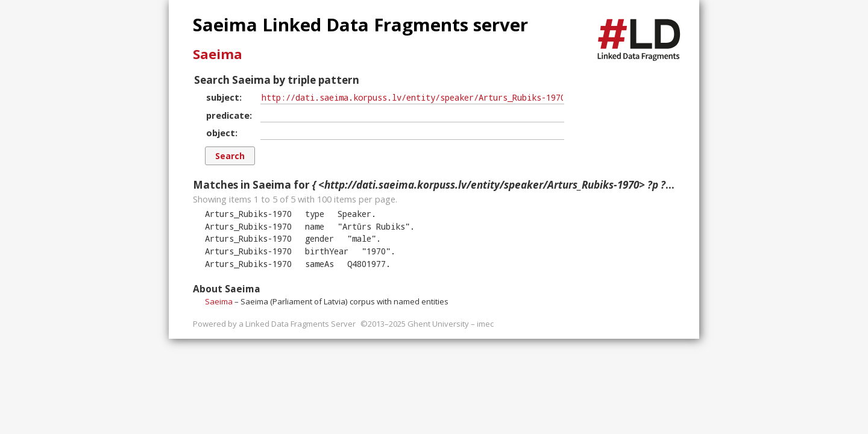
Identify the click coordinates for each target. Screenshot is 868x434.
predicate (228, 115)
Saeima (218, 54)
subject (223, 97)
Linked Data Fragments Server (300, 324)
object (221, 133)
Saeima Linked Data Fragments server (360, 25)
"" (374, 226)
